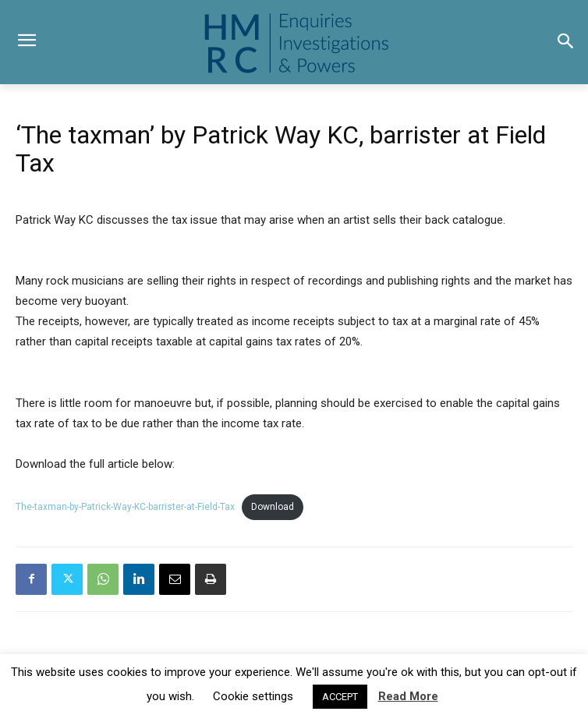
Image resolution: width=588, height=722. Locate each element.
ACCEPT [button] (340, 697)
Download (273, 507)
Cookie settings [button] (253, 696)
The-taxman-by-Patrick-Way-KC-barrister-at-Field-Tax (125, 507)
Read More (408, 696)
